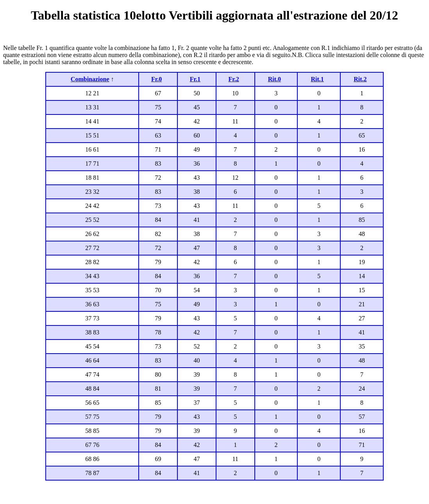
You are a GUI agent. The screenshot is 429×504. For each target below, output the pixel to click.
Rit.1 (317, 79)
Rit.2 (360, 79)
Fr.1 (195, 79)
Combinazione (90, 79)
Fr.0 (156, 79)
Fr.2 (233, 79)
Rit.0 (274, 79)
